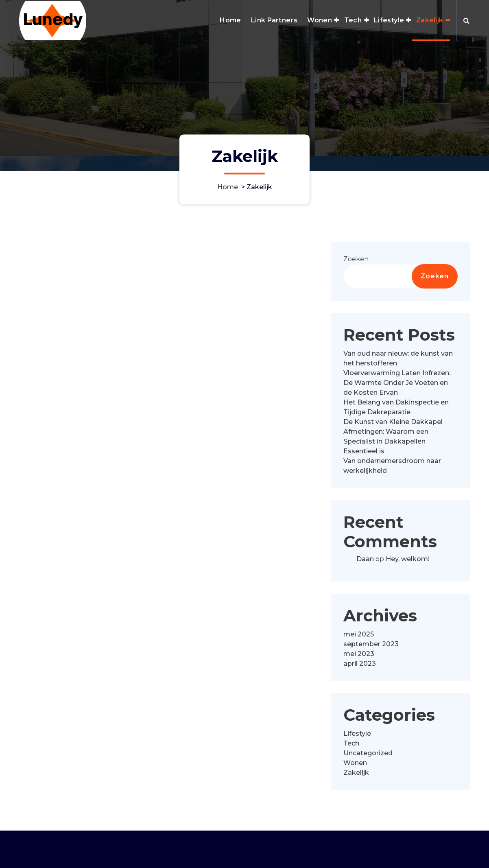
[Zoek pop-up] (466, 20)
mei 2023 (359, 658)
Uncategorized (368, 757)
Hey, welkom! (408, 564)
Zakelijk (430, 20)
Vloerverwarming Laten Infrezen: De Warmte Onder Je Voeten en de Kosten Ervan (397, 387)
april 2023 (360, 668)
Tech (353, 20)
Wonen (320, 20)
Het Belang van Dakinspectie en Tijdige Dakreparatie (396, 412)
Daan (365, 564)
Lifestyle (389, 20)
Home (230, 20)
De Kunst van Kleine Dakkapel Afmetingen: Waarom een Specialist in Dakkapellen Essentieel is (393, 441)
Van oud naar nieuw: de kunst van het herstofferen (398, 363)
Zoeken (356, 263)
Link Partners (274, 20)
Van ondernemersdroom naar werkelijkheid (392, 470)
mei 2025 (359, 638)
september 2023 (371, 648)
